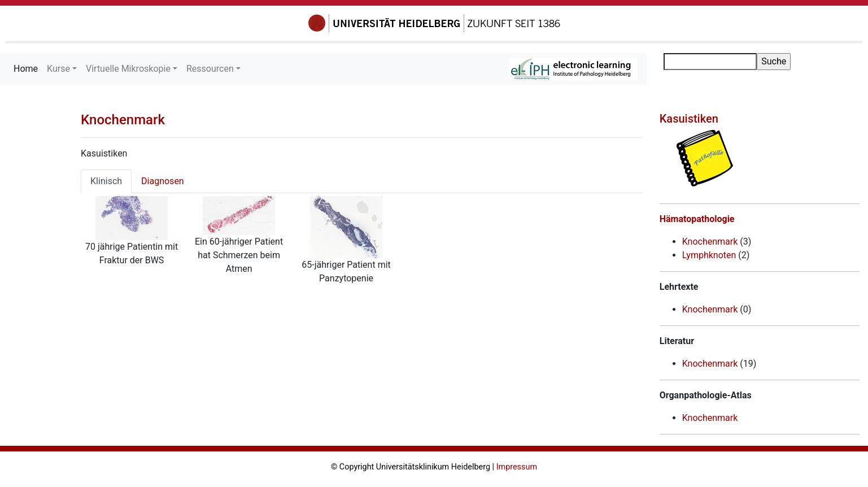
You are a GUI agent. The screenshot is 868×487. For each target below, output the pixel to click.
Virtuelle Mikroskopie (128, 69)
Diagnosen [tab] (163, 181)
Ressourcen (210, 69)
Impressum (517, 467)
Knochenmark (123, 120)
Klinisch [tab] (106, 181)
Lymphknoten (709, 255)
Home (28, 68)
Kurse (58, 69)
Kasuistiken (689, 119)
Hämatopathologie (697, 219)
